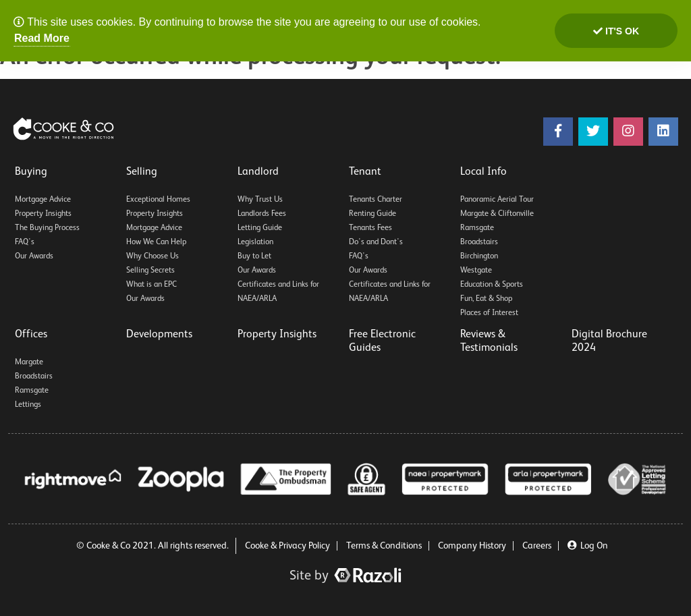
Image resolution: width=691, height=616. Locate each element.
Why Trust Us (260, 200)
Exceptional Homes (158, 200)
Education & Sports (492, 285)
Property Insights (43, 214)
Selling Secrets (150, 271)
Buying (31, 172)
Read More (42, 38)
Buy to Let (254, 256)
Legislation (255, 242)
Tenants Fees (370, 228)
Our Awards (34, 256)
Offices (31, 335)
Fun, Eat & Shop (486, 299)
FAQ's (25, 242)
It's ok (616, 31)
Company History (472, 546)
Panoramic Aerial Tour (497, 200)
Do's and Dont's (376, 242)
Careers (537, 546)
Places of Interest (489, 313)
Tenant (365, 172)
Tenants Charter (376, 200)
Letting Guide (260, 228)
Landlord (258, 172)
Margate (29, 362)
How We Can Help (156, 242)
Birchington (479, 256)
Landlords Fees (262, 214)
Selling (142, 172)
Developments (159, 335)
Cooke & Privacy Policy (287, 546)
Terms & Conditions (384, 546)
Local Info (483, 172)
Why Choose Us (153, 256)
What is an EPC (151, 285)
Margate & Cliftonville (497, 214)
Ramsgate (477, 228)
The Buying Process (47, 228)
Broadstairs (479, 242)
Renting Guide (372, 214)
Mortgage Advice (43, 200)
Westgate (476, 271)
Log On (588, 546)
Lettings (28, 405)
